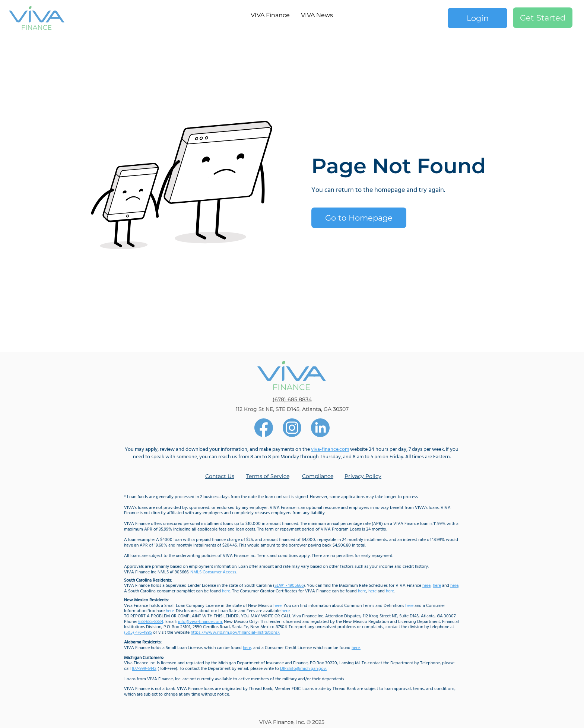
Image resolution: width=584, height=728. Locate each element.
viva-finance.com (330, 449)
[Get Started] (543, 18)
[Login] (477, 18)
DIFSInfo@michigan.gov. (303, 669)
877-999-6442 (144, 669)
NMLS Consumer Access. (214, 572)
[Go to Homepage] (359, 218)
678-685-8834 (151, 622)
